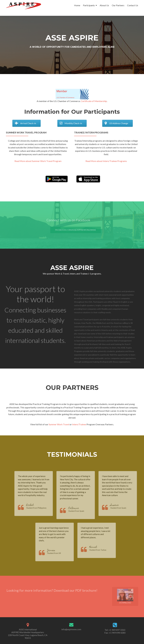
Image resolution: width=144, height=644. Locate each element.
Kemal (97, 547)
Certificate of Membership (94, 101)
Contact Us (133, 5)
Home (77, 5)
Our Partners (118, 5)
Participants (89, 5)
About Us (104, 5)
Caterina (78, 508)
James (55, 551)
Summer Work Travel (59, 424)
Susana (119, 505)
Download (129, 596)
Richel (34, 505)
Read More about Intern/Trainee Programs (106, 161)
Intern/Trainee (79, 424)
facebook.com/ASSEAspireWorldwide (80, 230)
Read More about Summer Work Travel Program (38, 161)
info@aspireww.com (71, 629)
